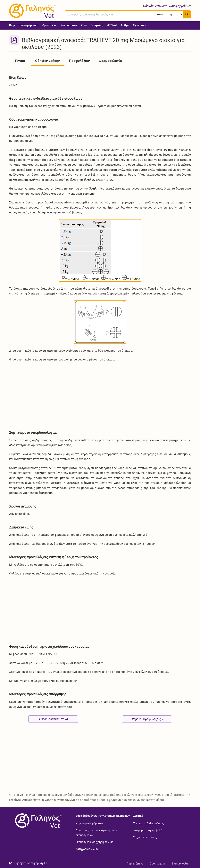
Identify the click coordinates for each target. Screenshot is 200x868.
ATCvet (112, 25)
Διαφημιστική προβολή (148, 830)
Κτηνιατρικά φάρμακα (24, 25)
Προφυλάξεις (79, 61)
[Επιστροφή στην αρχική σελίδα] (37, 821)
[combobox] (110, 14)
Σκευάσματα (69, 25)
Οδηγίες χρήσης (48, 61)
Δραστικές (49, 25)
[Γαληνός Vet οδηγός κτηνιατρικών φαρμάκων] (32, 11)
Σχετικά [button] (138, 25)
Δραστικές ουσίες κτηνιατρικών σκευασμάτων (96, 833)
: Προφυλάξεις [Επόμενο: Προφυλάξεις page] (147, 719)
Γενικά (20, 61)
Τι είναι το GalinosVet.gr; (149, 823)
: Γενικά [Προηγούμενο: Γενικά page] (53, 719)
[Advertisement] (100, 395)
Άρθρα (125, 25)
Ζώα (84, 25)
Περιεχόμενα (135, 863)
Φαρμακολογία (110, 61)
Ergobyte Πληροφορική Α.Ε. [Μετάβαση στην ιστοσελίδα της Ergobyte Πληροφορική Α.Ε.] (31, 863)
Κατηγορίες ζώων (87, 849)
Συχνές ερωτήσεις (145, 837)
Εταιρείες (97, 25)
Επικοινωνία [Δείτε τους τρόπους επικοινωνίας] (180, 863)
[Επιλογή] (169, 14)
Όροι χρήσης (158, 863)
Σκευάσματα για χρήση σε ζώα (95, 842)
